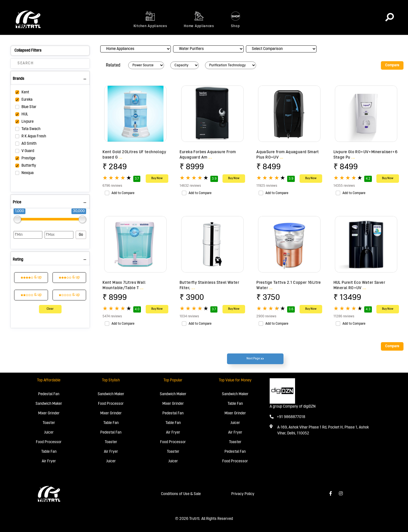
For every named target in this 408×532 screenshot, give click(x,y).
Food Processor (49, 442)
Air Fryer (49, 461)
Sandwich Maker (49, 404)
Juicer (49, 433)
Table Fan (49, 452)
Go (81, 235)
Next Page (255, 359)
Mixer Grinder (49, 413)
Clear (50, 309)
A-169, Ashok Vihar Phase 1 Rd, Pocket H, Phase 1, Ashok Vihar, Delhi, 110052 (323, 430)
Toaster (49, 423)
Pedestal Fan (49, 394)
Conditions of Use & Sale (181, 494)
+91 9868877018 (287, 417)
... (120, 157)
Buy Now (157, 178)
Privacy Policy (243, 494)
